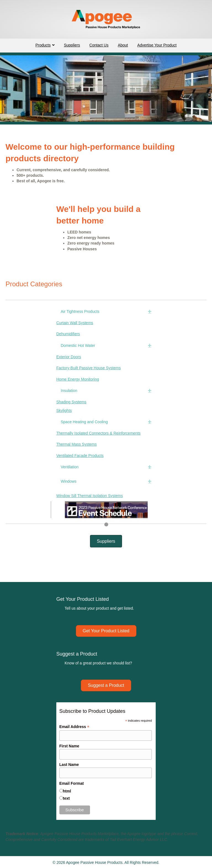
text (66, 798)
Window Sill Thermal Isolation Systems (90, 496)
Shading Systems (71, 402)
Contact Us (99, 45)
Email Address (74, 727)
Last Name (69, 765)
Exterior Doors (69, 357)
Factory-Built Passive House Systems (88, 368)
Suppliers (72, 45)
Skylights (64, 410)
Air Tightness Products (80, 311)
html (67, 791)
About (123, 45)
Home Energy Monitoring (78, 379)
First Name (69, 746)
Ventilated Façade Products (80, 456)
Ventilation (70, 467)
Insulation (69, 391)
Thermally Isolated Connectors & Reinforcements (98, 433)
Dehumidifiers (68, 334)
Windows (69, 481)
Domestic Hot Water (78, 345)
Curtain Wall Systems (75, 323)
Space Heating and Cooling (84, 422)
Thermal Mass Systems (76, 444)
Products (43, 45)
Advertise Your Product (157, 45)
